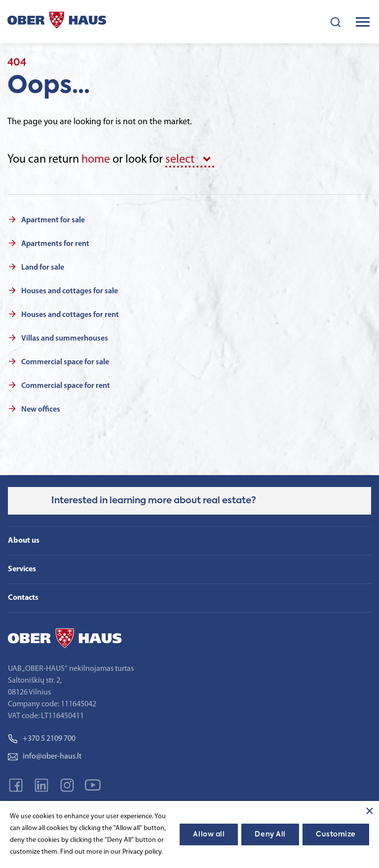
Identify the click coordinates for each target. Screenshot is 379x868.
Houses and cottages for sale (70, 291)
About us (24, 541)
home (96, 160)
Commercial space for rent (66, 386)
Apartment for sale (53, 220)
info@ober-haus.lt (45, 757)
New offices (41, 410)
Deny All (270, 834)
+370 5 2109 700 (42, 739)
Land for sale (43, 268)
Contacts (23, 598)
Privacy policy (142, 852)
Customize (336, 834)
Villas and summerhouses (65, 339)
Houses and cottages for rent (70, 315)
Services (22, 569)
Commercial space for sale (65, 362)
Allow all (209, 834)
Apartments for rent (55, 244)
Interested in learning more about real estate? (154, 501)
